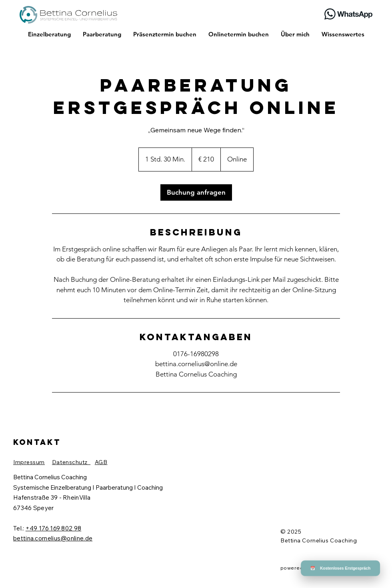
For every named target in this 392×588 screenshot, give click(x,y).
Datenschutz (71, 462)
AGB (101, 462)
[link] (196, 192)
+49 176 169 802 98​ (53, 528)
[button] (352, 437)
